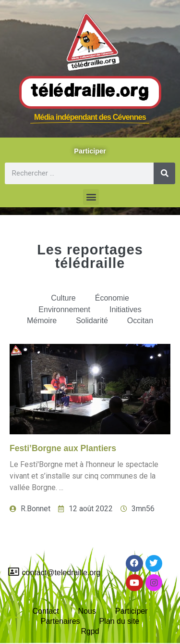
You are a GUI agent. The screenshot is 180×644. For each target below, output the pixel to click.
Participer (132, 611)
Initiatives (126, 309)
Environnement (64, 309)
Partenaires (60, 621)
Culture (63, 298)
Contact (45, 611)
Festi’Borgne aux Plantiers (63, 448)
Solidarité (92, 321)
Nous (87, 611)
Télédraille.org (90, 92)
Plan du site (120, 621)
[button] (91, 197)
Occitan (140, 321)
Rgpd (90, 631)
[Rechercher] (164, 173)
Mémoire (42, 321)
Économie (112, 298)
